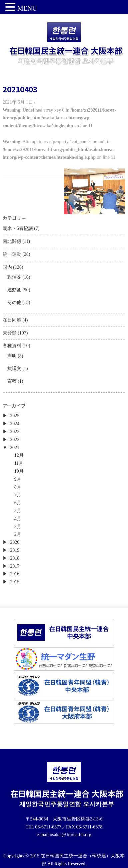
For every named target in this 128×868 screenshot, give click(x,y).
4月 (18, 519)
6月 (18, 503)
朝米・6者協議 (18, 228)
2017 (15, 566)
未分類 (10, 333)
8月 (18, 487)
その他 (14, 302)
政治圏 (14, 277)
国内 (7, 267)
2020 (15, 542)
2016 (15, 574)
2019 (15, 550)
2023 (15, 432)
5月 (18, 511)
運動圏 (14, 290)
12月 (19, 455)
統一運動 (12, 254)
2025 (15, 416)
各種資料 (12, 346)
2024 (15, 424)
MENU (27, 8)
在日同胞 (12, 320)
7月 (18, 495)
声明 (12, 356)
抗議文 (14, 369)
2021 (15, 448)
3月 (18, 527)
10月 (19, 471)
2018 (15, 558)
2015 (15, 582)
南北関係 (12, 241)
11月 (19, 463)
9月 (18, 479)
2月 (18, 534)
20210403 (20, 89)
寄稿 (12, 381)
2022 (15, 440)
